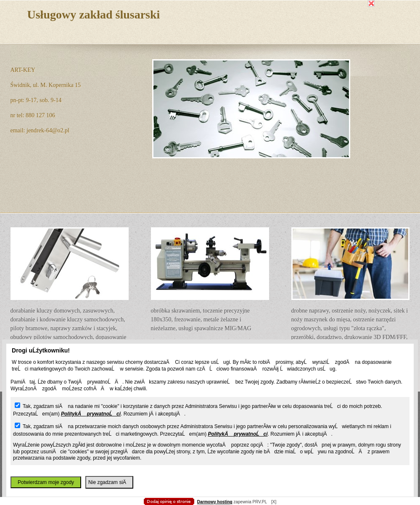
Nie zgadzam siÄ (109, 482)
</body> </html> (210, 42)
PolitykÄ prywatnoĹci (91, 414)
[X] (274, 502)
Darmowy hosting (215, 502)
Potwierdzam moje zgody (46, 482)
